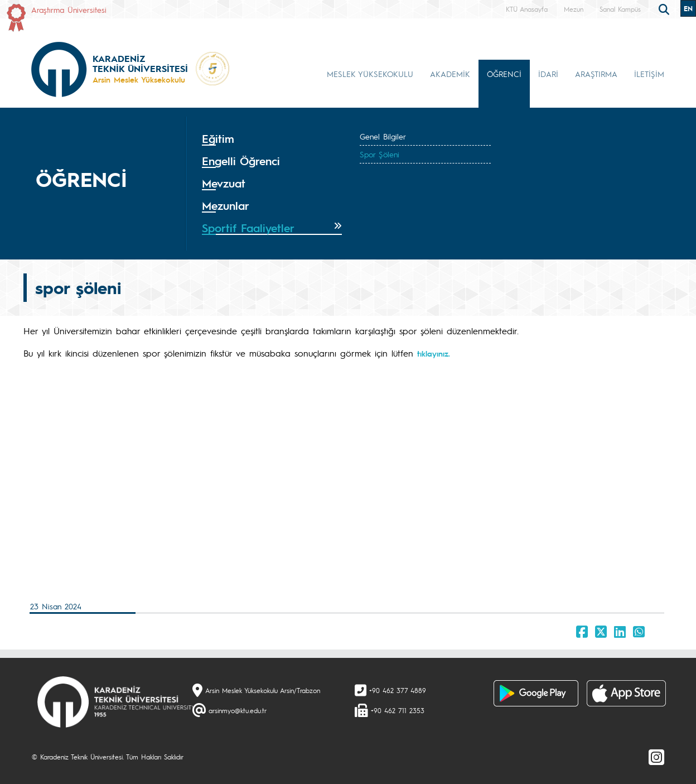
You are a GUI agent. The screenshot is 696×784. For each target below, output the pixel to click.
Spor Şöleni (380, 154)
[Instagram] (656, 757)
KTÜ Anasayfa (527, 9)
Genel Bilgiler (383, 136)
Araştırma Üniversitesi (69, 9)
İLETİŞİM (649, 74)
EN (688, 8)
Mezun (574, 9)
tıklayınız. (434, 353)
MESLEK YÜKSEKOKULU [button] (370, 74)
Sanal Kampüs (620, 9)
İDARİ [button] (548, 74)
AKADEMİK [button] (450, 74)
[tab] (272, 139)
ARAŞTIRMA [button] (596, 74)
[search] (665, 8)
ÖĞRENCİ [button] (504, 74)
